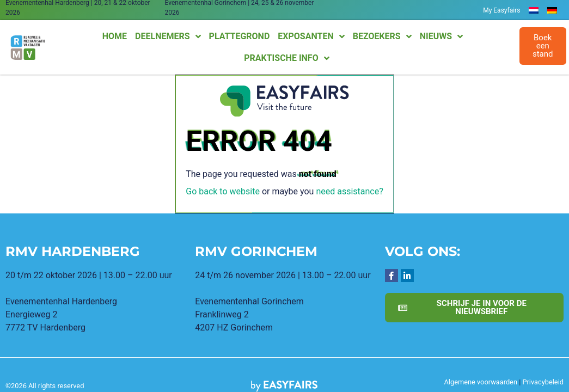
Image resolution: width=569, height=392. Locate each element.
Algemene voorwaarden (481, 382)
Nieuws (441, 36)
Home (115, 36)
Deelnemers (168, 36)
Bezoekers (382, 36)
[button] (543, 46)
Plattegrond (240, 36)
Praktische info (286, 58)
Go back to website (223, 191)
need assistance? (349, 191)
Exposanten (311, 36)
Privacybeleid (543, 382)
